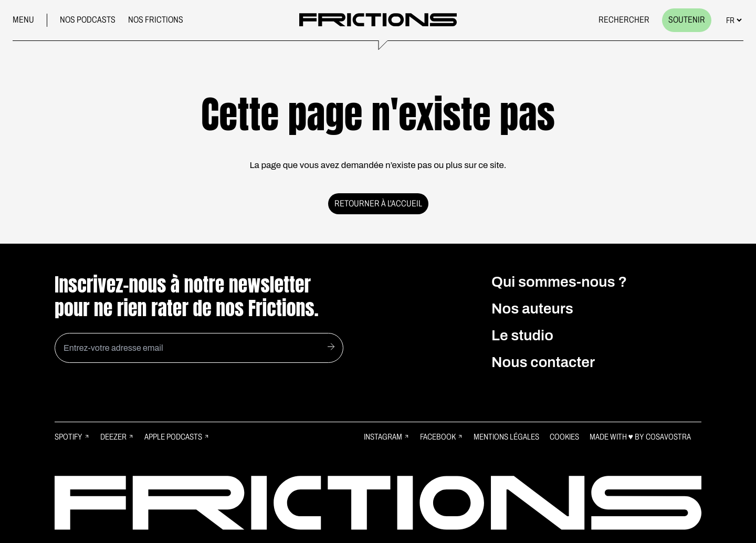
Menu (23, 20)
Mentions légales (506, 437)
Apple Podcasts (177, 437)
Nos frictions (156, 20)
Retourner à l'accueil (378, 203)
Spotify (72, 437)
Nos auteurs (532, 309)
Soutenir (687, 20)
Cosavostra (668, 437)
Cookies (564, 437)
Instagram (387, 437)
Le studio (522, 335)
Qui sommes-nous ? (559, 282)
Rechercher (624, 20)
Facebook (442, 437)
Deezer (117, 437)
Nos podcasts (88, 20)
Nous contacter (543, 362)
